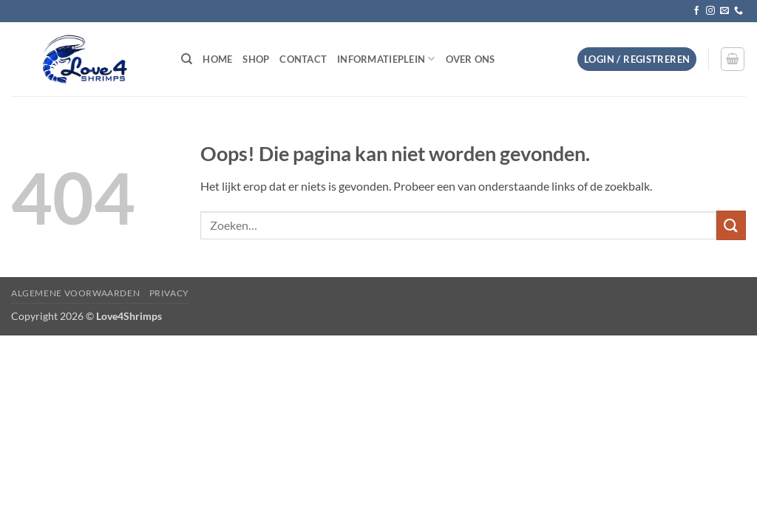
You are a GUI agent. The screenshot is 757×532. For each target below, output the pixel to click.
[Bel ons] (739, 11)
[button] (637, 59)
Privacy (169, 293)
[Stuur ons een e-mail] (724, 11)
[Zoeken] (187, 59)
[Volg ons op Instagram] (710, 11)
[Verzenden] (731, 225)
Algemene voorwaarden (75, 293)
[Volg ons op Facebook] (696, 11)
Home (217, 59)
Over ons (471, 59)
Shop (256, 59)
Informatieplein (386, 59)
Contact (303, 59)
